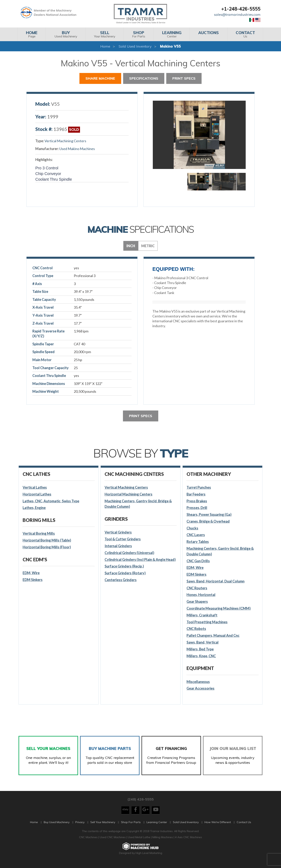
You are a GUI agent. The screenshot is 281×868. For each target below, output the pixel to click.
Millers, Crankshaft (202, 615)
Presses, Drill (197, 508)
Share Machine (100, 78)
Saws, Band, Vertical (203, 642)
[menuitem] (32, 34)
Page (32, 34)
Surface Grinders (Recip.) (124, 566)
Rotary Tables (198, 542)
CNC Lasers (196, 535)
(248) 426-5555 (140, 804)
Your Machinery (105, 34)
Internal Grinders (118, 546)
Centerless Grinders (121, 580)
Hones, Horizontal (201, 595)
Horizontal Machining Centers (128, 494)
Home (105, 46)
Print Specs (184, 78)
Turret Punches (199, 487)
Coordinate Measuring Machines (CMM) (219, 608)
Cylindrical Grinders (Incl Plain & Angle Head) (140, 560)
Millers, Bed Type (200, 649)
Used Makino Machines (77, 149)
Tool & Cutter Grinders (123, 539)
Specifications (144, 78)
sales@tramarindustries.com (237, 15)
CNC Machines (89, 842)
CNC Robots (196, 629)
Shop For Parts (131, 827)
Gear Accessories (201, 688)
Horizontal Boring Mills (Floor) (47, 547)
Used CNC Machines (113, 842)
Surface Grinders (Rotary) (125, 573)
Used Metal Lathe (139, 842)
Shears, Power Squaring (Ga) (209, 514)
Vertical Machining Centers (65, 141)
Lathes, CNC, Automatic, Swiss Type (51, 501)
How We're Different (218, 827)
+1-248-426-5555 (241, 9)
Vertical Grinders (118, 532)
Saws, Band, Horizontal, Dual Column (216, 581)
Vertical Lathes (35, 487)
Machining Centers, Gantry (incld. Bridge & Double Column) (138, 504)
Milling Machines (163, 842)
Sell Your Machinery (103, 827)
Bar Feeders (196, 494)
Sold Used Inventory (135, 46)
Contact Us (244, 827)
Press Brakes (197, 501)
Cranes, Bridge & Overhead (208, 521)
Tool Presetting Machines (207, 622)
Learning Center (157, 827)
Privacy (80, 827)
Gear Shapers (197, 601)
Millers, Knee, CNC (201, 656)
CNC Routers (197, 588)
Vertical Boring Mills (39, 533)
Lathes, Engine (34, 508)
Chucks (192, 528)
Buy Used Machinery (57, 827)
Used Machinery (66, 34)
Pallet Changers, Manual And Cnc (213, 635)
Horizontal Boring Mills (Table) (47, 540)
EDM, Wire (31, 573)
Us (245, 34)
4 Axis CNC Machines (189, 842)
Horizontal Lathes (37, 494)
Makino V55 (170, 46)
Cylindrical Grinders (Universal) (129, 553)
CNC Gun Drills (198, 561)
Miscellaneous (198, 682)
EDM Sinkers (33, 580)
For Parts (139, 34)
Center (172, 34)
